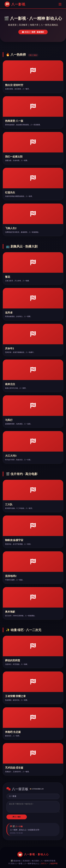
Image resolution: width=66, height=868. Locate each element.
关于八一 (45, 863)
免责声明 (54, 863)
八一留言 (17, 817)
